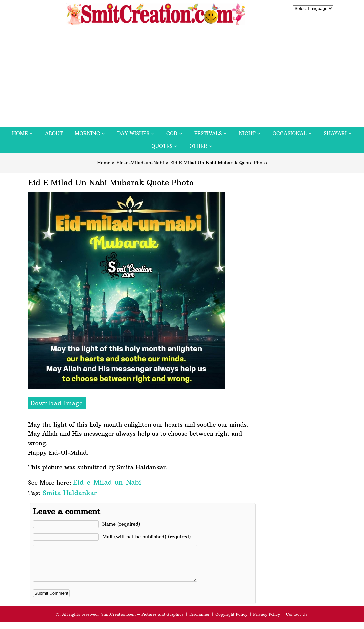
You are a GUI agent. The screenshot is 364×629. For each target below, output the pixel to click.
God (172, 133)
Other (198, 146)
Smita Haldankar (70, 493)
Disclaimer (199, 621)
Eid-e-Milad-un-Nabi (140, 163)
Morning (88, 133)
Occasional (290, 133)
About (54, 133)
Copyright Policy (231, 621)
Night (247, 133)
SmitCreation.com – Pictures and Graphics (142, 621)
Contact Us (297, 621)
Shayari (335, 133)
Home (20, 133)
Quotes (162, 146)
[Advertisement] (182, 78)
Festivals (208, 133)
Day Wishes (133, 133)
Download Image (57, 403)
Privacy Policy (267, 621)
